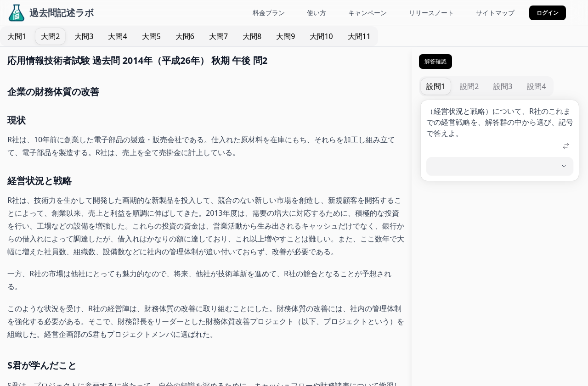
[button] (548, 13)
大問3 (84, 36)
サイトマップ (495, 13)
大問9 (286, 36)
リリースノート (431, 13)
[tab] (17, 36)
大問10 (321, 36)
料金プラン (269, 13)
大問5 (151, 36)
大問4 (117, 36)
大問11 (359, 36)
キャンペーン (367, 13)
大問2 (50, 36)
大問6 (185, 36)
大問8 (252, 36)
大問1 (17, 36)
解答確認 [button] (435, 61)
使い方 (317, 13)
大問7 (218, 36)
